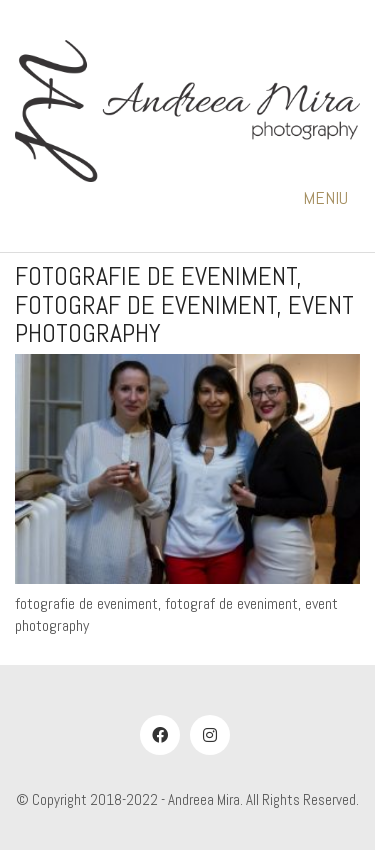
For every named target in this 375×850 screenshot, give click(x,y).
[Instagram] (210, 735)
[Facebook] (160, 735)
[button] (331, 198)
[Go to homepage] (187, 112)
